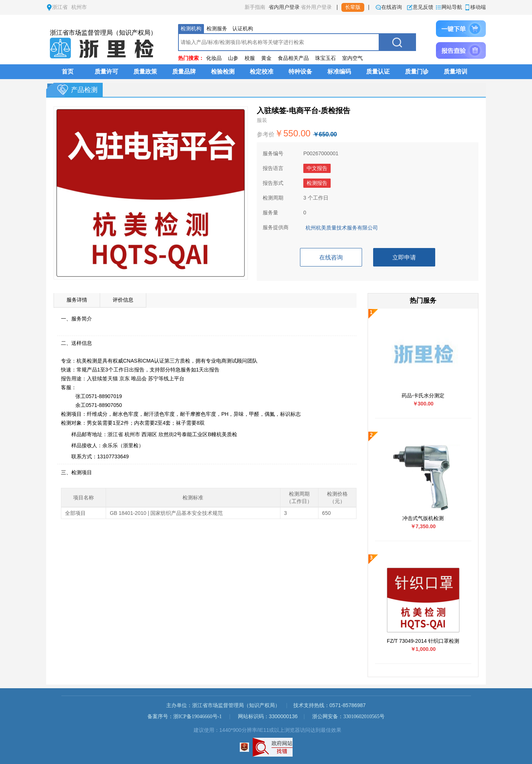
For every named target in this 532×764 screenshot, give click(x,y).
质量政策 (145, 72)
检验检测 (223, 72)
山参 (233, 58)
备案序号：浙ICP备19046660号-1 (185, 717)
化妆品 (214, 58)
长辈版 (353, 7)
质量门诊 (417, 72)
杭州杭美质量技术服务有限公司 (342, 228)
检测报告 (317, 183)
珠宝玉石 (325, 58)
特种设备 (300, 72)
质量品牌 (184, 72)
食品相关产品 (293, 58)
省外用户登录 (316, 7)
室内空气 (352, 58)
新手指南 (255, 7)
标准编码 (339, 72)
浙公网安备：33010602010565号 (348, 717)
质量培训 (456, 72)
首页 (68, 72)
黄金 (266, 58)
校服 (250, 58)
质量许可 (106, 72)
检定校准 (262, 72)
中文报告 (317, 168)
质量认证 (378, 72)
